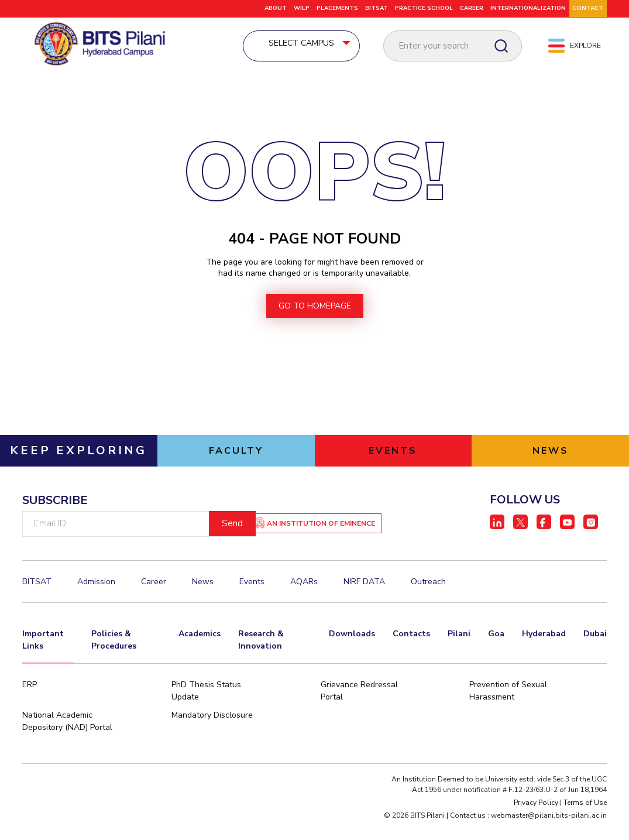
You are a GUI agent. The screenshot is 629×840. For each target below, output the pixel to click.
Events (252, 600)
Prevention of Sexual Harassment (508, 709)
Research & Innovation (261, 657)
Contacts (411, 651)
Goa (496, 651)
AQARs (304, 600)
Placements (337, 8)
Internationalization (528, 8)
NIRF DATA (364, 600)
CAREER (472, 8)
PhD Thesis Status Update (206, 709)
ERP (30, 703)
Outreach (428, 600)
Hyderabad (544, 651)
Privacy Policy (536, 821)
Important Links (43, 657)
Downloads (352, 651)
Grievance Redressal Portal (359, 709)
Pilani (459, 651)
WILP (302, 8)
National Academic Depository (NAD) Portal (67, 739)
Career (154, 600)
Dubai (595, 651)
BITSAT (377, 8)
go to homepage (315, 322)
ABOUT (276, 8)
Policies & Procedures (114, 657)
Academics (200, 651)
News (203, 600)
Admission (96, 600)
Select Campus (328, 45)
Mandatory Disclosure (212, 733)
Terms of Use (585, 821)
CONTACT (588, 8)
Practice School (424, 8)
